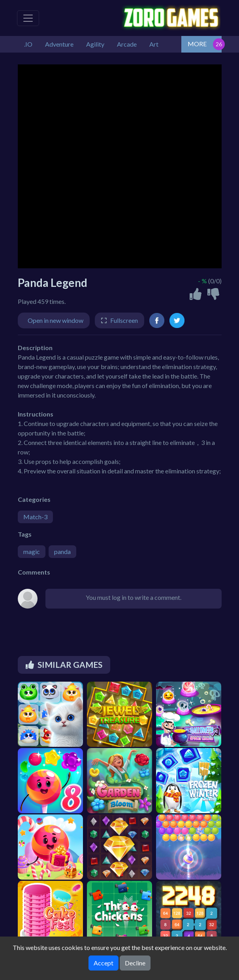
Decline (135, 963)
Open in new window (56, 320)
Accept (104, 963)
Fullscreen (124, 320)
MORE (197, 44)
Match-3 (35, 517)
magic (32, 551)
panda (62, 551)
